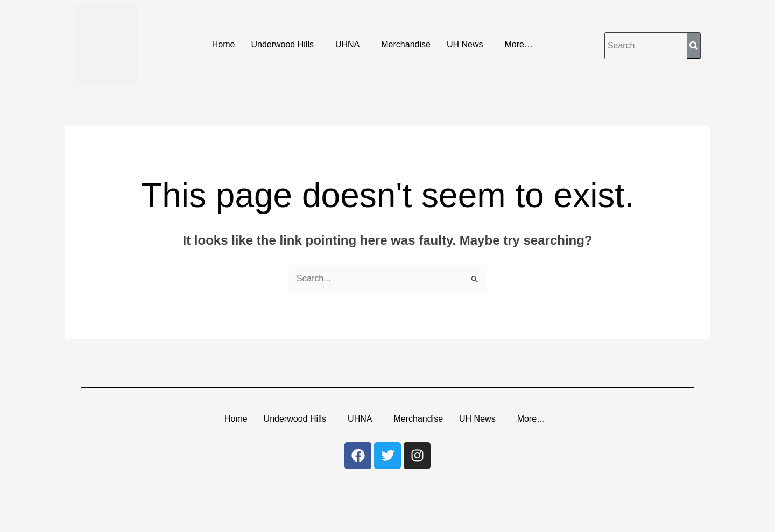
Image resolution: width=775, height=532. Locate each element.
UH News (465, 44)
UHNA (347, 44)
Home (224, 44)
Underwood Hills (282, 44)
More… (518, 44)
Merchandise (406, 44)
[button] (285, 45)
